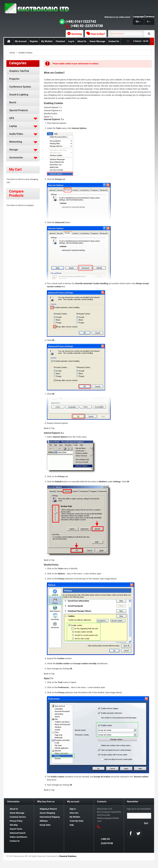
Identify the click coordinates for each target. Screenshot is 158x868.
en (137, 22)
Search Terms (16, 829)
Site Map (14, 825)
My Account (21, 41)
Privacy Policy (16, 821)
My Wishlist (47, 41)
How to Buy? (98, 34)
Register (34, 41)
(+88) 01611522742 (81, 22)
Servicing (77, 34)
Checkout (60, 41)
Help (72, 825)
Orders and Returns (18, 837)
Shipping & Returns (48, 809)
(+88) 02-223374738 (87, 26)
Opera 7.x (48, 117)
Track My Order (77, 821)
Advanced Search (18, 833)
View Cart (74, 813)
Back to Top (49, 428)
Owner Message (97, 41)
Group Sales (45, 825)
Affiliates (44, 821)
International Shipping (50, 817)
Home (12, 53)
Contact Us (114, 41)
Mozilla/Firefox (51, 114)
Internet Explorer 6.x (53, 110)
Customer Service (18, 817)
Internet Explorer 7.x (53, 107)
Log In (71, 41)
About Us (82, 41)
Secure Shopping (47, 813)
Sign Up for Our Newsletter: (139, 809)
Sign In (73, 809)
